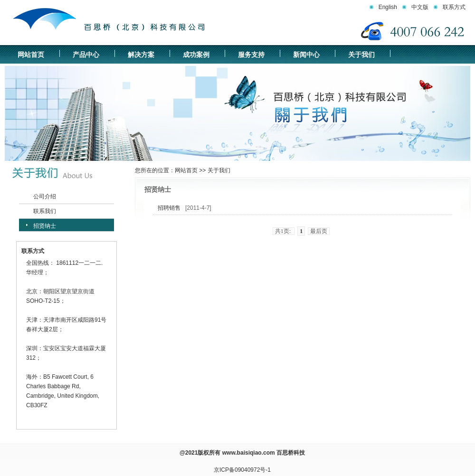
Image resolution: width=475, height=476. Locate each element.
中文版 (420, 7)
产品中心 (86, 55)
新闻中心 (306, 55)
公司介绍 (45, 196)
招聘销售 (169, 208)
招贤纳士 (45, 226)
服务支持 (251, 55)
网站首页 (31, 55)
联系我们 (45, 211)
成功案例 (196, 55)
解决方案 (141, 55)
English (388, 7)
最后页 (319, 231)
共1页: (284, 231)
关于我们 (361, 55)
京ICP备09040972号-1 (242, 470)
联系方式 (454, 7)
